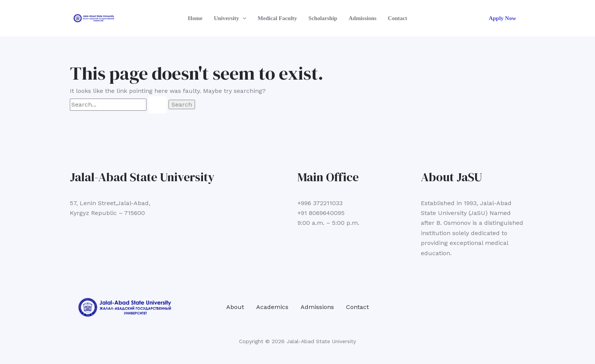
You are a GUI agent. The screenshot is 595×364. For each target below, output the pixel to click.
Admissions (363, 18)
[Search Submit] (157, 105)
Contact (397, 18)
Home (195, 18)
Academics (272, 307)
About (235, 307)
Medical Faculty (277, 18)
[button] (243, 18)
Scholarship (323, 18)
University (230, 18)
